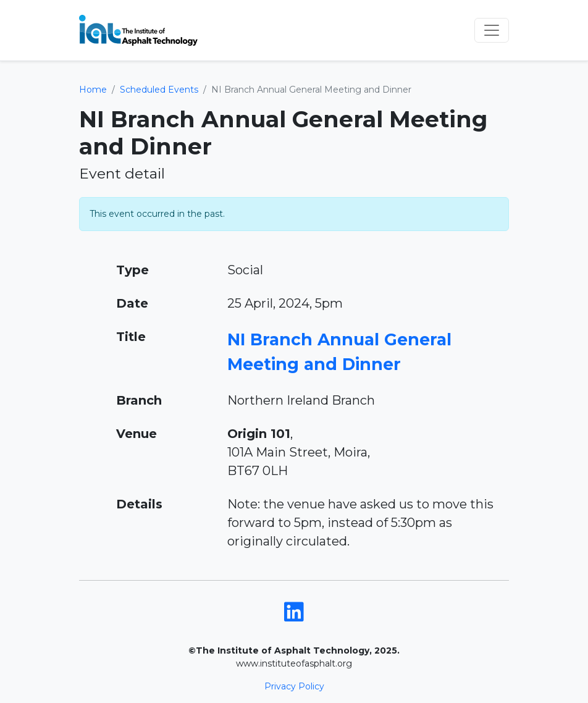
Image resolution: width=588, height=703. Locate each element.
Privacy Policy (294, 686)
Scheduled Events (159, 90)
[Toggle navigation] (492, 30)
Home (93, 90)
